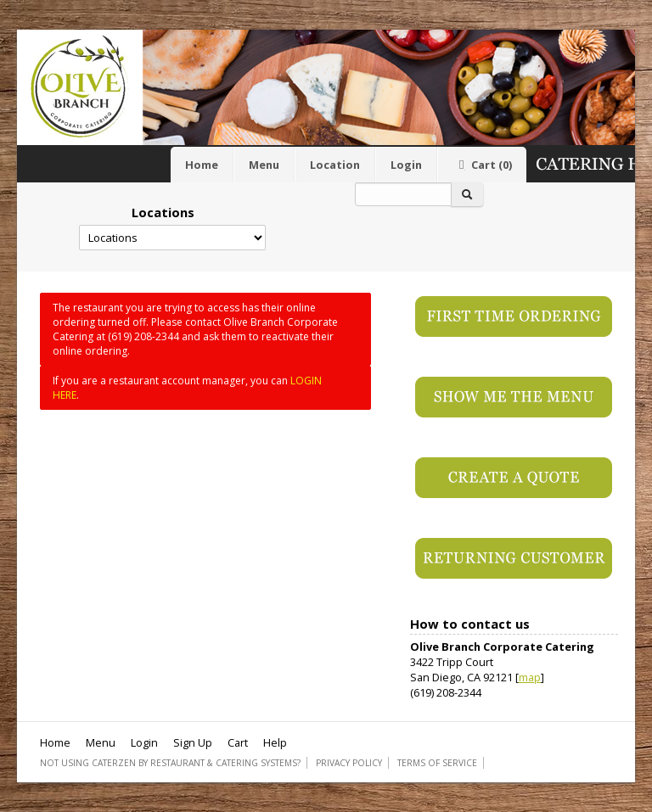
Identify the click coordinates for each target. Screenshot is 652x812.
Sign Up (193, 742)
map (530, 677)
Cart (482, 165)
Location (335, 165)
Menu (264, 165)
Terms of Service (437, 763)
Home (202, 165)
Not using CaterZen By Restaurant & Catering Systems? (170, 763)
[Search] (403, 194)
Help (275, 742)
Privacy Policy (349, 763)
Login (406, 165)
